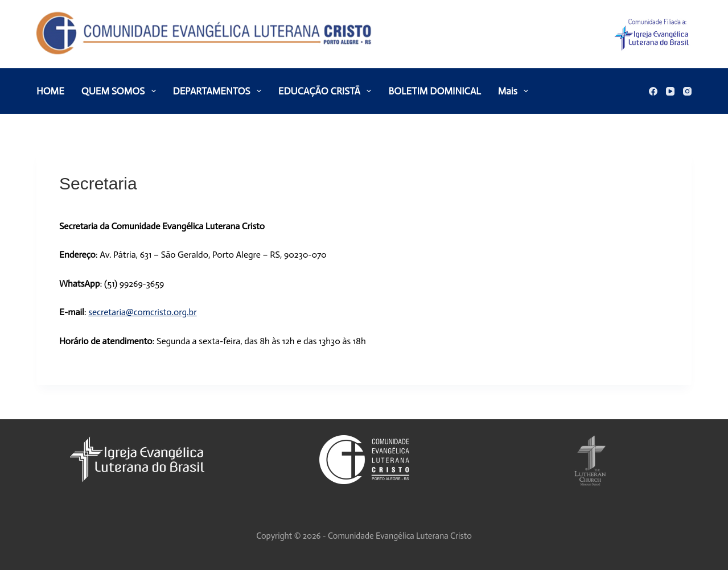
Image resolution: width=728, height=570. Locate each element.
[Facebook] (653, 91)
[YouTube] (670, 91)
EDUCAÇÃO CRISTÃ (327, 91)
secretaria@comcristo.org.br (142, 312)
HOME (50, 91)
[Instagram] (687, 91)
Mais (515, 91)
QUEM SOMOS (121, 91)
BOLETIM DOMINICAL (434, 91)
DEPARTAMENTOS (219, 91)
